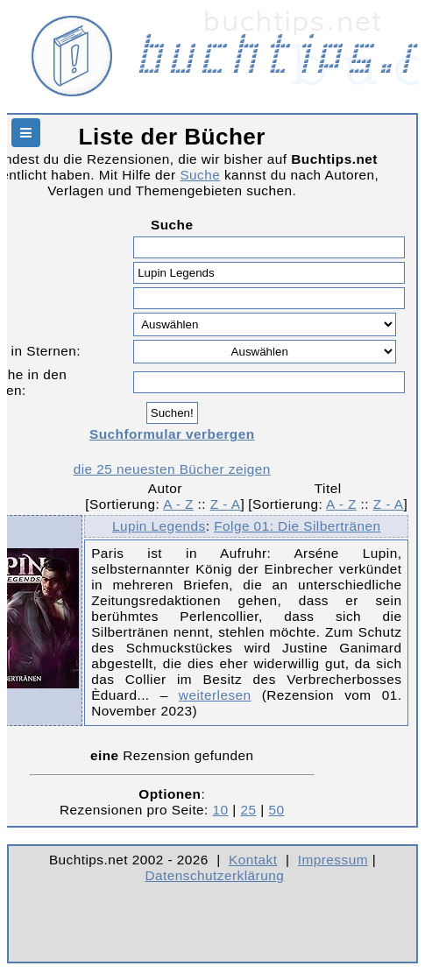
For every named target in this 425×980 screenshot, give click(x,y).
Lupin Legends (159, 526)
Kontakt (253, 860)
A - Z (178, 504)
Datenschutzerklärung (215, 875)
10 (221, 810)
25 (249, 810)
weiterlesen (215, 695)
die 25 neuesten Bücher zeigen (172, 469)
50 (276, 810)
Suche (200, 175)
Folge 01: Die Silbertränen (297, 526)
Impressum (333, 860)
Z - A (226, 504)
